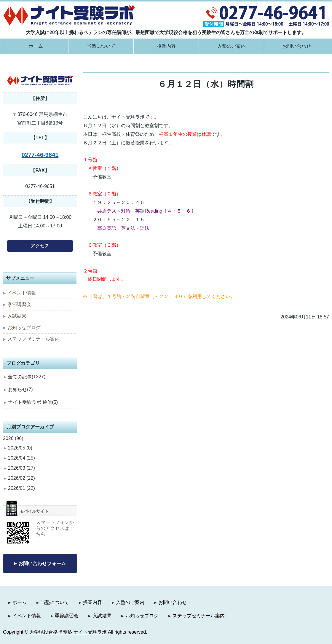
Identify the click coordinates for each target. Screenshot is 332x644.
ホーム (36, 46)
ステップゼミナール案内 (33, 339)
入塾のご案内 (232, 46)
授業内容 (166, 46)
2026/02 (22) (21, 478)
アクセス (40, 246)
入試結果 (17, 316)
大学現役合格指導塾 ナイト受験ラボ (68, 632)
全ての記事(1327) (27, 377)
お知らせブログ (24, 327)
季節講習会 (19, 304)
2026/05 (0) (20, 448)
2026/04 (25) (21, 458)
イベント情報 (22, 293)
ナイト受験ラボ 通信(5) (33, 402)
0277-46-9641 (40, 155)
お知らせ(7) (20, 389)
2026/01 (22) (21, 488)
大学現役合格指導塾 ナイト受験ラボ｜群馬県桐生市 (69, 15)
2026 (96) (13, 438)
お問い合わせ (297, 46)
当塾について (101, 46)
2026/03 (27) (21, 468)
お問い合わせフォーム (42, 563)
